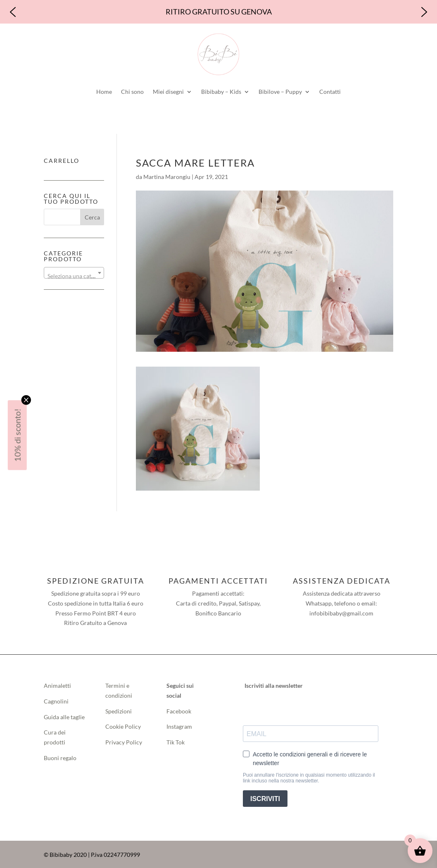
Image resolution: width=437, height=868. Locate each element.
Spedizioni (119, 711)
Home (104, 92)
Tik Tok (176, 742)
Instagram (179, 726)
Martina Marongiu (167, 177)
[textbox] (74, 276)
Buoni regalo (60, 758)
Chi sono (132, 92)
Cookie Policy (123, 726)
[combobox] (74, 273)
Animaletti (57, 686)
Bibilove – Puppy (280, 92)
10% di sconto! (17, 435)
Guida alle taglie (64, 717)
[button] (13, 12)
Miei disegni (168, 92)
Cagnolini (56, 701)
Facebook (179, 711)
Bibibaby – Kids (221, 92)
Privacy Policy (124, 742)
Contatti (330, 92)
